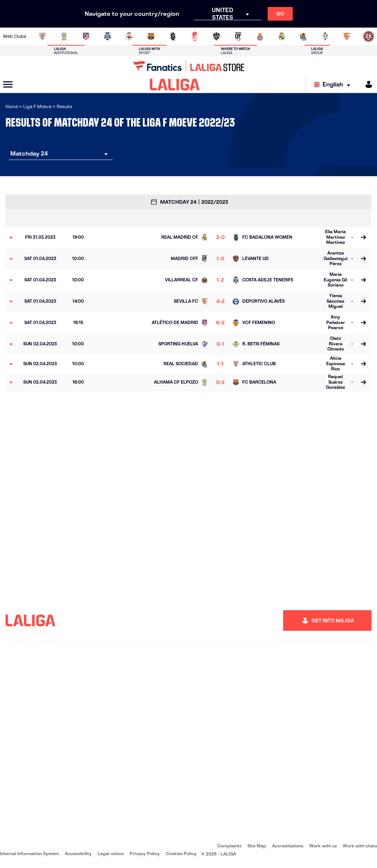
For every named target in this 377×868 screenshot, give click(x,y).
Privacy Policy (145, 853)
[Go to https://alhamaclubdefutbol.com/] (64, 36)
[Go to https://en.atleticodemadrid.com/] (86, 36)
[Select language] (334, 85)
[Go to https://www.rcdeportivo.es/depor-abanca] (129, 36)
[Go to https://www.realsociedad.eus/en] (303, 36)
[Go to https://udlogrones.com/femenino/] (369, 36)
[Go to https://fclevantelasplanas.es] (173, 36)
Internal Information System (29, 853)
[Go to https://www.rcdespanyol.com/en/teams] (260, 36)
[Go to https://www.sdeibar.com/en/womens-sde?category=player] (325, 36)
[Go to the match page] (363, 238)
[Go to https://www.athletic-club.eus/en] (42, 36)
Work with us (323, 846)
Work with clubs (360, 846)
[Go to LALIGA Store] (188, 66)
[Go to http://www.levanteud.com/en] (216, 36)
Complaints (229, 846)
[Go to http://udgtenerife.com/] (108, 36)
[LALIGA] (175, 85)
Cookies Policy (181, 853)
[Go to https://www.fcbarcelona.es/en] (151, 36)
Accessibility (78, 853)
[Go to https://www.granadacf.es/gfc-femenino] (195, 36)
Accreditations (288, 846)
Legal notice (111, 853)
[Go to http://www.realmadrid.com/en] (282, 36)
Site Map (257, 846)
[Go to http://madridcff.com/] (238, 36)
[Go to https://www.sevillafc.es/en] (347, 36)
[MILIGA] (366, 84)
